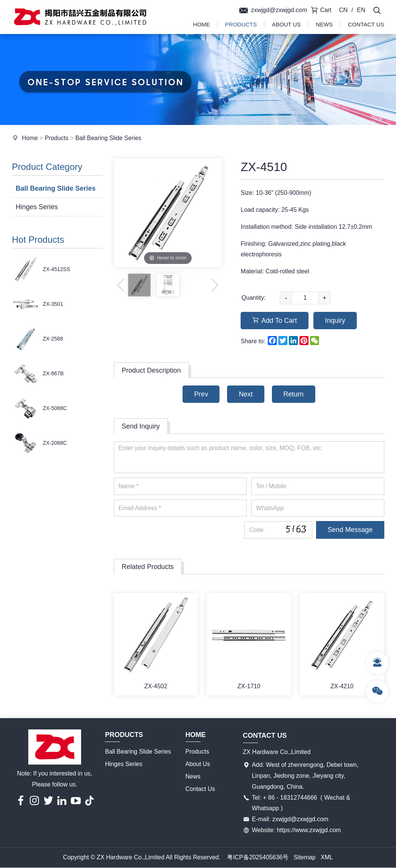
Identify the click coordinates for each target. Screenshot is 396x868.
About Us (286, 24)
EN (361, 10)
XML (327, 858)
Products (241, 24)
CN (343, 10)
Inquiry (336, 321)
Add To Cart (275, 321)
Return (294, 394)
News (324, 24)
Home (202, 24)
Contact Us (366, 24)
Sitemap (305, 858)
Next (246, 394)
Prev (201, 394)
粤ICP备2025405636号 (258, 858)
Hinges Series (37, 207)
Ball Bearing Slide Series (109, 138)
